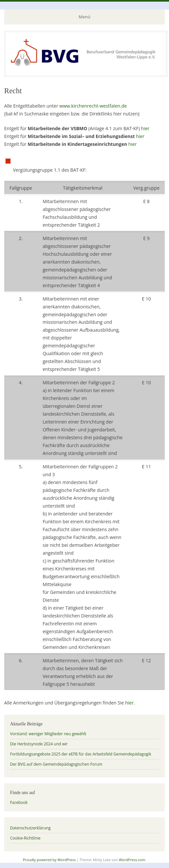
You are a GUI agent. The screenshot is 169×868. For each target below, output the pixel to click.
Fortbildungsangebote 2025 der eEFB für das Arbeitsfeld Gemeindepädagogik (81, 754)
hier (145, 128)
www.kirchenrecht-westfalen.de (93, 106)
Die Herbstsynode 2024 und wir (39, 744)
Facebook (19, 802)
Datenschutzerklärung (30, 828)
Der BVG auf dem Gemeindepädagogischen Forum (56, 764)
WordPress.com (132, 860)
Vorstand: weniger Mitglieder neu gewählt (48, 734)
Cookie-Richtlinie (25, 838)
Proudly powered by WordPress (49, 860)
